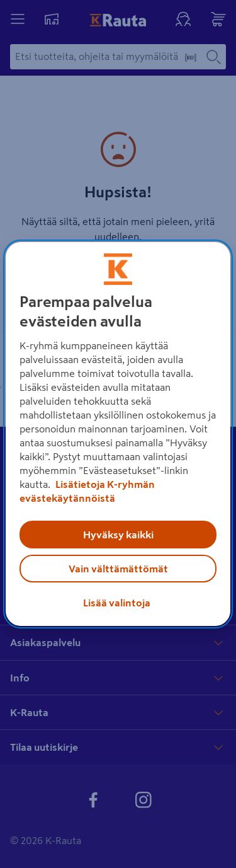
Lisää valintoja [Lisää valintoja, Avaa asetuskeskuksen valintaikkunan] (117, 603)
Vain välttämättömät (118, 569)
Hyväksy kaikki (118, 535)
